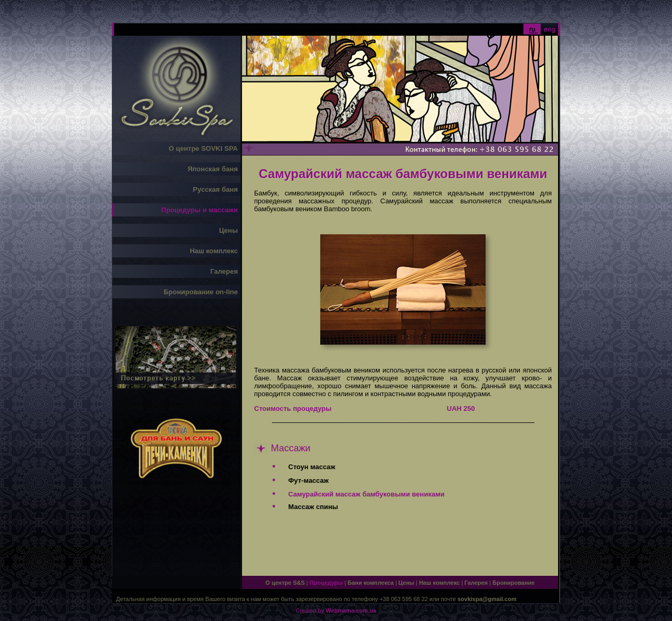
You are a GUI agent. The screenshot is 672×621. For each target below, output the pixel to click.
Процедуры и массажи (199, 210)
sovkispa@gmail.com (487, 599)
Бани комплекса (371, 583)
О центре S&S (285, 583)
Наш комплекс (214, 251)
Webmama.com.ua (351, 610)
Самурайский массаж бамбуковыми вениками (366, 494)
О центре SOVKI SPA (203, 148)
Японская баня (213, 169)
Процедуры (326, 583)
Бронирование (513, 583)
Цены (228, 230)
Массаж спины (313, 507)
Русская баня (215, 189)
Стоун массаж (312, 467)
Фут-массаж (308, 480)
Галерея (224, 271)
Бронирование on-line (201, 292)
